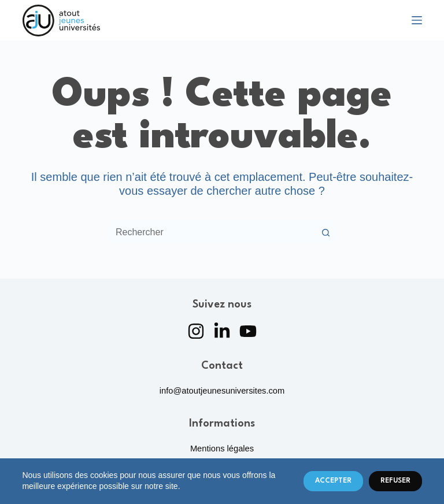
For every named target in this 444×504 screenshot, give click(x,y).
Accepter (333, 481)
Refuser (395, 481)
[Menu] (417, 20)
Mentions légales (222, 449)
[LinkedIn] (222, 331)
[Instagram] (196, 331)
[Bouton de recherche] (326, 232)
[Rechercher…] (210, 232)
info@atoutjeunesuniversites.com (222, 391)
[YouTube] (248, 331)
